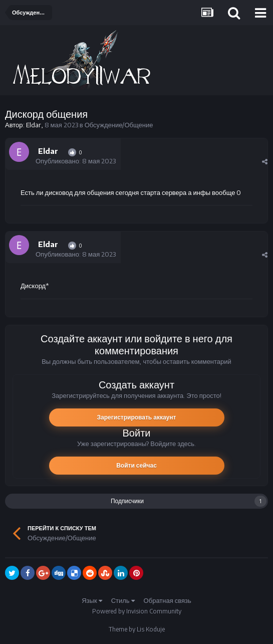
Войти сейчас (136, 465)
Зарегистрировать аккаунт (137, 417)
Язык (92, 600)
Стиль (123, 600)
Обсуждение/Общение (119, 125)
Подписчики (127, 501)
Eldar (34, 125)
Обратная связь (168, 600)
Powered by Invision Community (137, 611)
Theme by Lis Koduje (137, 629)
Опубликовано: (76, 161)
